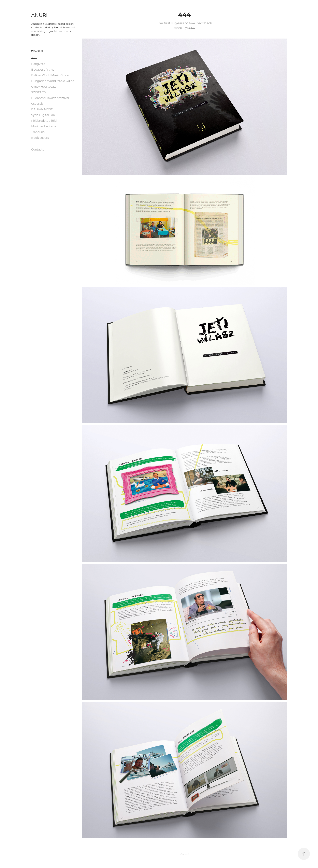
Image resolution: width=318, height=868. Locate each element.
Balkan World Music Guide (50, 75)
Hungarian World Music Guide (53, 81)
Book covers (40, 138)
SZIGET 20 (38, 92)
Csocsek (37, 104)
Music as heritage (44, 126)
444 (34, 58)
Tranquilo (38, 132)
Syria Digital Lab (43, 115)
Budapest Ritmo (43, 69)
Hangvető (38, 64)
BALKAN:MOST (42, 109)
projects (37, 51)
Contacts (38, 149)
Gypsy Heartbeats (44, 87)
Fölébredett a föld (44, 121)
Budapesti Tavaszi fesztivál (50, 98)
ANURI (39, 15)
